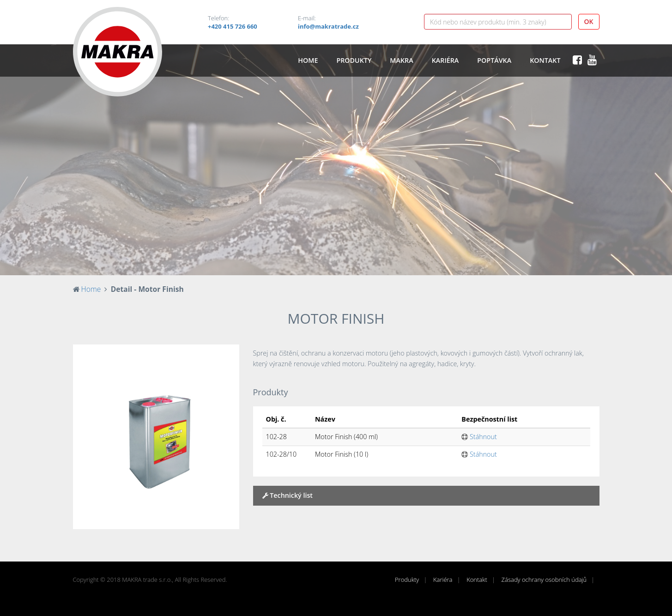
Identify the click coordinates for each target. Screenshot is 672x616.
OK (589, 21)
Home (308, 60)
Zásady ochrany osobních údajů (544, 580)
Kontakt (545, 60)
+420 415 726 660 (233, 26)
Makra (401, 60)
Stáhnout (479, 437)
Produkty (354, 60)
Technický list (288, 495)
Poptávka (494, 60)
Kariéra (445, 60)
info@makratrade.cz (328, 26)
